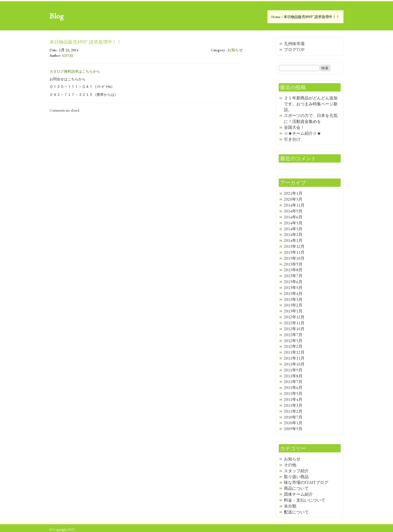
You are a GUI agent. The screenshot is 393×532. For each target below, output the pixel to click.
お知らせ (235, 50)
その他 (290, 465)
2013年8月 (293, 270)
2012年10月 (294, 329)
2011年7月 (293, 382)
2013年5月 (293, 288)
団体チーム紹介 (298, 494)
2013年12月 (294, 246)
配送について (296, 512)
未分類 (290, 506)
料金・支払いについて (305, 500)
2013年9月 (293, 264)
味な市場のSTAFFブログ (306, 482)
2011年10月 (294, 364)
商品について (296, 488)
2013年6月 (293, 282)
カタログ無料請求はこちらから (75, 71)
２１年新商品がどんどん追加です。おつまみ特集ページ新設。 (311, 104)
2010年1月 (293, 423)
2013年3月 (293, 299)
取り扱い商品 (296, 477)
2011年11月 (294, 358)
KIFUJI (68, 55)
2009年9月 (293, 429)
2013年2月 (293, 305)
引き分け (292, 139)
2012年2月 (293, 346)
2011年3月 (293, 405)
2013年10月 (294, 258)
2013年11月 (294, 252)
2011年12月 (294, 352)
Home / (277, 17)
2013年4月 (293, 294)
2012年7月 (293, 335)
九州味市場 (294, 44)
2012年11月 (294, 323)
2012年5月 (293, 341)
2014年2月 (293, 235)
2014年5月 (293, 223)
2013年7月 (293, 276)
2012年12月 (294, 317)
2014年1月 (293, 240)
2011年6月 (293, 388)
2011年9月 (293, 370)
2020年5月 (293, 199)
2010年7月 (293, 417)
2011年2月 (293, 411)
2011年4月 (293, 399)
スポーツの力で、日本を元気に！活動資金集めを (311, 119)
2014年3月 (293, 229)
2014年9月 (293, 211)
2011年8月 (293, 376)
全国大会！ (294, 127)
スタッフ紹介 (296, 471)
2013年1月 (293, 311)
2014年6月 (293, 217)
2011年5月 (293, 394)
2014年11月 (294, 205)
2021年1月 (293, 193)
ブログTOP (294, 50)
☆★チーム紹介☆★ (302, 133)
